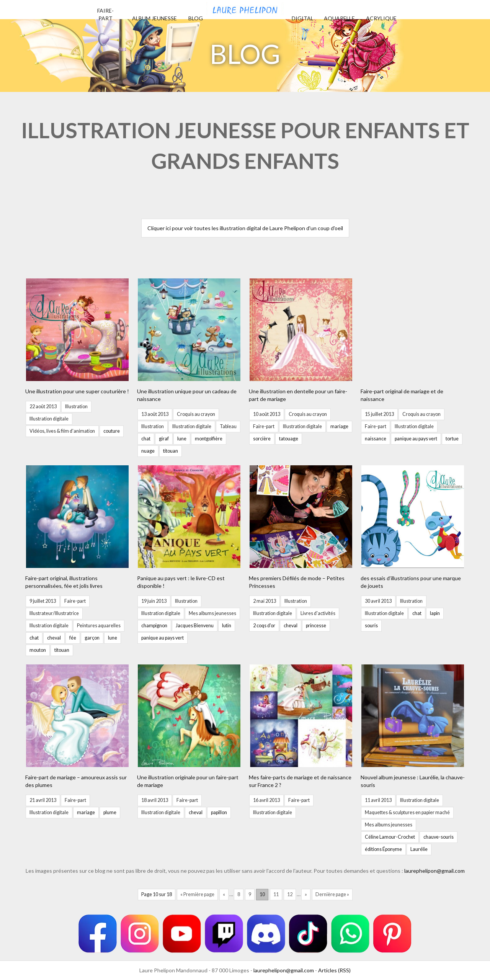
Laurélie (419, 849)
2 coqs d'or (264, 626)
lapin (435, 613)
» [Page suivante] (306, 894)
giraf (164, 439)
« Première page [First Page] (197, 894)
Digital (303, 18)
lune (182, 439)
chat (146, 439)
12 (290, 894)
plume (110, 812)
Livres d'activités (318, 613)
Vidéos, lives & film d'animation (62, 431)
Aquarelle (339, 18)
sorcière (262, 439)
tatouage (289, 439)
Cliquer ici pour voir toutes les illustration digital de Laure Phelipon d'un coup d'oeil (245, 228)
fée (73, 638)
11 (276, 894)
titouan (171, 451)
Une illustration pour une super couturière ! (77, 391)
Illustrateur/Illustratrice (54, 613)
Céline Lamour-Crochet (390, 837)
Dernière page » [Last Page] (332, 894)
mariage (339, 426)
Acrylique (381, 18)
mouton (38, 650)
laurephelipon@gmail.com (434, 871)
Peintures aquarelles (99, 626)
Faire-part (264, 426)
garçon (92, 638)
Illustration (76, 407)
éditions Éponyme (383, 849)
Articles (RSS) (334, 970)
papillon (219, 812)
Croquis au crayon (196, 414)
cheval (54, 638)
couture (112, 431)
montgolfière (209, 439)
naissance (376, 439)
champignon (154, 626)
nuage (148, 451)
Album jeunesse (154, 18)
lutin (227, 626)
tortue (452, 439)
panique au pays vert (416, 439)
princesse (316, 626)
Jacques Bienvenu (195, 626)
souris (371, 626)
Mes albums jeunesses (212, 613)
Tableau (228, 426)
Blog (196, 18)
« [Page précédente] (224, 894)
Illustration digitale (49, 419)
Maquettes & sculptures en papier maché (407, 812)
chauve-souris (439, 837)
